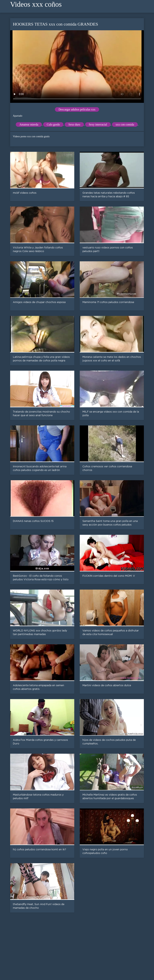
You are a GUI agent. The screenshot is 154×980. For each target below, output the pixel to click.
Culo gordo (53, 124)
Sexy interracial (98, 124)
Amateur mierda (29, 124)
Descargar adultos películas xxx (77, 109)
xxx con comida (125, 124)
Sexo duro (74, 124)
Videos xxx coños (36, 4)
